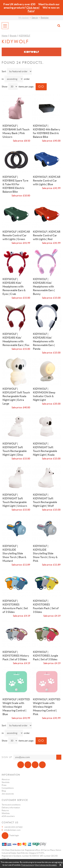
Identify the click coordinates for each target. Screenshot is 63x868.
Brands (13, 36)
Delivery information (11, 808)
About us (6, 779)
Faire (31, 11)
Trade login (10, 836)
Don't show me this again (46, 865)
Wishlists (6, 813)
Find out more (28, 865)
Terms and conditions (11, 805)
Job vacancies (8, 794)
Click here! (33, 8)
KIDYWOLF (25, 36)
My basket (24, 18)
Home (5, 36)
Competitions (8, 788)
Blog (4, 791)
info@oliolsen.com (12, 830)
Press (4, 785)
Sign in (35, 18)
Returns (5, 810)
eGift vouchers (8, 816)
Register (45, 18)
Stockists (6, 782)
